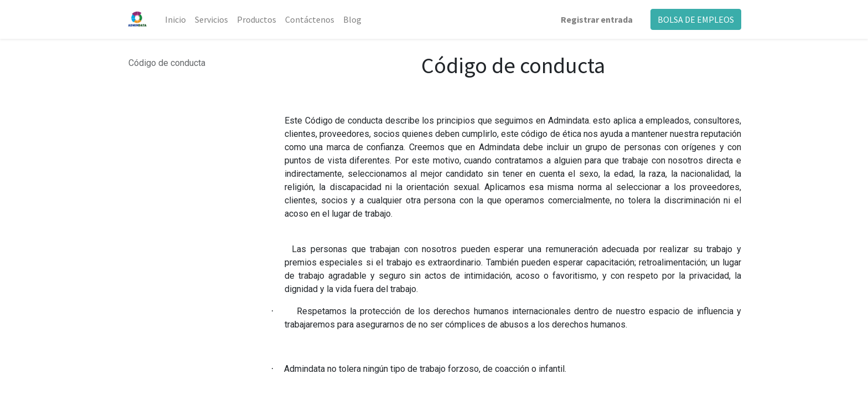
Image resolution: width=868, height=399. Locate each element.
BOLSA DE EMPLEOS (696, 19)
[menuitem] (175, 19)
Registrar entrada (597, 19)
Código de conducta (167, 63)
